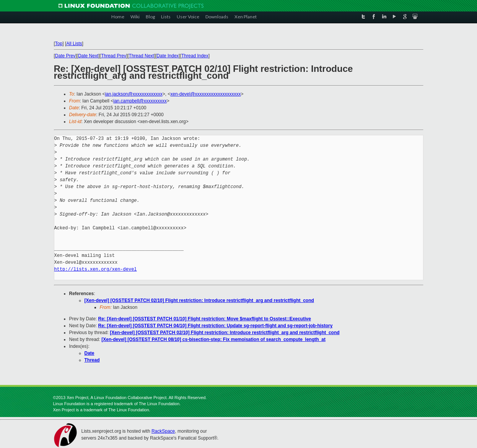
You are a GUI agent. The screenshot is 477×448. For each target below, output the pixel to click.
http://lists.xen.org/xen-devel (96, 269)
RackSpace (163, 431)
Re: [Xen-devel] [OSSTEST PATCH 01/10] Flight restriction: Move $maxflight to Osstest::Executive (205, 319)
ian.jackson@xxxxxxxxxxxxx (133, 94)
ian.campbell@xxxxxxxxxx (140, 101)
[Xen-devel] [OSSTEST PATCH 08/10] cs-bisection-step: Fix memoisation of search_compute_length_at (213, 339)
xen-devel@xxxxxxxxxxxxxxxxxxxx (205, 94)
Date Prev (65, 56)
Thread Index (195, 56)
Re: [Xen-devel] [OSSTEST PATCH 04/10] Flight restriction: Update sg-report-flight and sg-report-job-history (216, 326)
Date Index (168, 56)
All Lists (74, 44)
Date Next (88, 56)
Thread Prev (114, 56)
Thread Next (142, 56)
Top (59, 44)
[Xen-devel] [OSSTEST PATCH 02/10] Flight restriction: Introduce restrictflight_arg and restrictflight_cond (199, 300)
